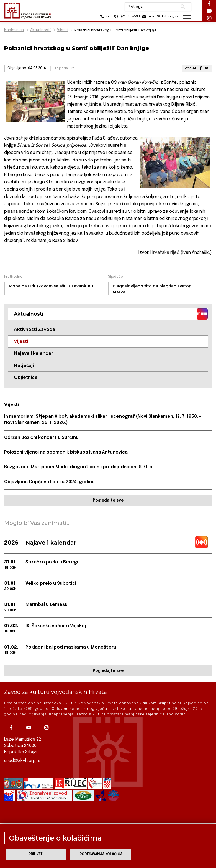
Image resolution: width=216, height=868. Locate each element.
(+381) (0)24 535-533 (119, 17)
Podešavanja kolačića (101, 854)
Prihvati (36, 854)
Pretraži (183, 7)
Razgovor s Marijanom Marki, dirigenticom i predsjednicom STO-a (78, 467)
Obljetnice (26, 377)
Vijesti (63, 30)
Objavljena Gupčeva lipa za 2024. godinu (49, 482)
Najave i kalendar (34, 353)
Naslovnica (14, 30)
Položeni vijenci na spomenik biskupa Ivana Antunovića (66, 452)
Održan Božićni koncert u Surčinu (41, 438)
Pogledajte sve (108, 500)
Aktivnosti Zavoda (34, 329)
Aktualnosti (40, 30)
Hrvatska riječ (165, 253)
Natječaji (24, 365)
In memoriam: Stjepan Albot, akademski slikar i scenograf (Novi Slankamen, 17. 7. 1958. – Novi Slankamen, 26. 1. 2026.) (103, 420)
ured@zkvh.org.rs (22, 761)
